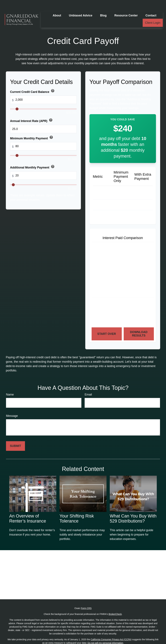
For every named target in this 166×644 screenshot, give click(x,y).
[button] (57, 6)
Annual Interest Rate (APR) (32, 111)
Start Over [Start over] (107, 324)
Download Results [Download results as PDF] (139, 324)
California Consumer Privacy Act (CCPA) (111, 630)
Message (12, 406)
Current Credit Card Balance (33, 81)
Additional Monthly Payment (33, 157)
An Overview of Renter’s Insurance (28, 509)
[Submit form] (15, 436)
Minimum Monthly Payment (32, 128)
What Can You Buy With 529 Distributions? (133, 509)
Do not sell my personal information (105, 633)
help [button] (53, 81)
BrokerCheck (115, 604)
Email (88, 385)
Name (10, 385)
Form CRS (86, 598)
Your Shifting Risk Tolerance (77, 509)
